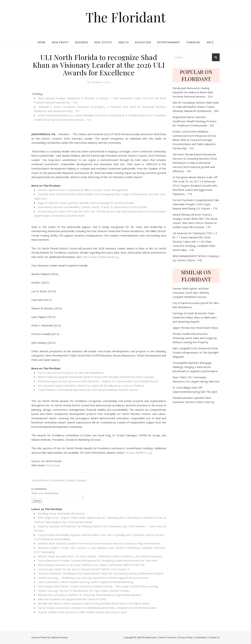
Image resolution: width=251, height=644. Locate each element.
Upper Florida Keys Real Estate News (195, 328)
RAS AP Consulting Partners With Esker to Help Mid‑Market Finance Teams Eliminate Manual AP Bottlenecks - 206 (196, 107)
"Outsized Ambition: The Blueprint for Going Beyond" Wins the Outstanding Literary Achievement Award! (100, 573)
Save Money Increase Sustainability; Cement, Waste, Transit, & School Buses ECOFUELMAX (92, 207)
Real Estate (103, 42)
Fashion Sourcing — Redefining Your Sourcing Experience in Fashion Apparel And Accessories (93, 578)
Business (82, 42)
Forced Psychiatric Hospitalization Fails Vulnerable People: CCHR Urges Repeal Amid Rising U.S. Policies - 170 (196, 204)
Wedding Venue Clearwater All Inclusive (61, 513)
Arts (210, 42)
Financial (193, 42)
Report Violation (77, 480)
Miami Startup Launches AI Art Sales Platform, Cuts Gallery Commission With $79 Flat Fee (91, 565)
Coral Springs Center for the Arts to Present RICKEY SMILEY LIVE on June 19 (84, 569)
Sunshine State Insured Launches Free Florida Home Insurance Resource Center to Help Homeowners (99, 543)
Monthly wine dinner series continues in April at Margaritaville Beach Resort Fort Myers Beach (94, 603)
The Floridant (126, 17)
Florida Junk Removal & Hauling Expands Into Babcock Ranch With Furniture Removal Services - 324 (193, 92)
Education (143, 42)
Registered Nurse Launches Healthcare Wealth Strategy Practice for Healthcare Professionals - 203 (195, 121)
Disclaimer (58, 480)
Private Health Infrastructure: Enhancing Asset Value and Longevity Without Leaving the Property (195, 338)
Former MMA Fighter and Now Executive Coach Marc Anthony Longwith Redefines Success (191, 293)
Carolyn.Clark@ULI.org (138, 453)
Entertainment (169, 42)
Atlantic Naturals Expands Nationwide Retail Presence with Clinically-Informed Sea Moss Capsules (96, 377)
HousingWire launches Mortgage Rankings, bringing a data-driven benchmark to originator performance (195, 367)
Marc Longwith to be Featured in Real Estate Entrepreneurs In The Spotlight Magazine (196, 352)
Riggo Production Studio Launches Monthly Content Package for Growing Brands (86, 203)
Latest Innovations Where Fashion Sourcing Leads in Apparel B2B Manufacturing (85, 582)
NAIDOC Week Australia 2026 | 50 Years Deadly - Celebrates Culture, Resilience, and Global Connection (100, 556)
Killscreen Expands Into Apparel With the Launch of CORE (72, 599)
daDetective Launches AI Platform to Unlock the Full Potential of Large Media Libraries (89, 595)
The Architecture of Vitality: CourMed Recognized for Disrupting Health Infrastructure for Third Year (98, 560)
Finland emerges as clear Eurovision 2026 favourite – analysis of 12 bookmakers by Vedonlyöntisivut (98, 381)
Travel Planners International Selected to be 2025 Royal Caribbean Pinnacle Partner (88, 390)
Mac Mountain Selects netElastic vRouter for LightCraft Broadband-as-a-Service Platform (91, 386)
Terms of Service (167, 637)
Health (123, 42)
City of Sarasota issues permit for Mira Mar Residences (71, 373)
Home (41, 42)
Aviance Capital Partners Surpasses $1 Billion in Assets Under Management (83, 190)
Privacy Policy (185, 637)
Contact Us (214, 637)
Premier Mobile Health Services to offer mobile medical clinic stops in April (82, 612)
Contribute (200, 637)
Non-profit (60, 42)
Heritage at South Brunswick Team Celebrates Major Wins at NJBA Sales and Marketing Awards (195, 317)
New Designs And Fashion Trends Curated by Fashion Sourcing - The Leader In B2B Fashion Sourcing (98, 586)
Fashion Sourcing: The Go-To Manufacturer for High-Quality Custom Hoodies (84, 591)
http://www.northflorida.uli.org (101, 257)
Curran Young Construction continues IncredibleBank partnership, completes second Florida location (97, 608)
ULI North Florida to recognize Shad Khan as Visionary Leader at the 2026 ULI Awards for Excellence (99, 65)
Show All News (40, 480)
